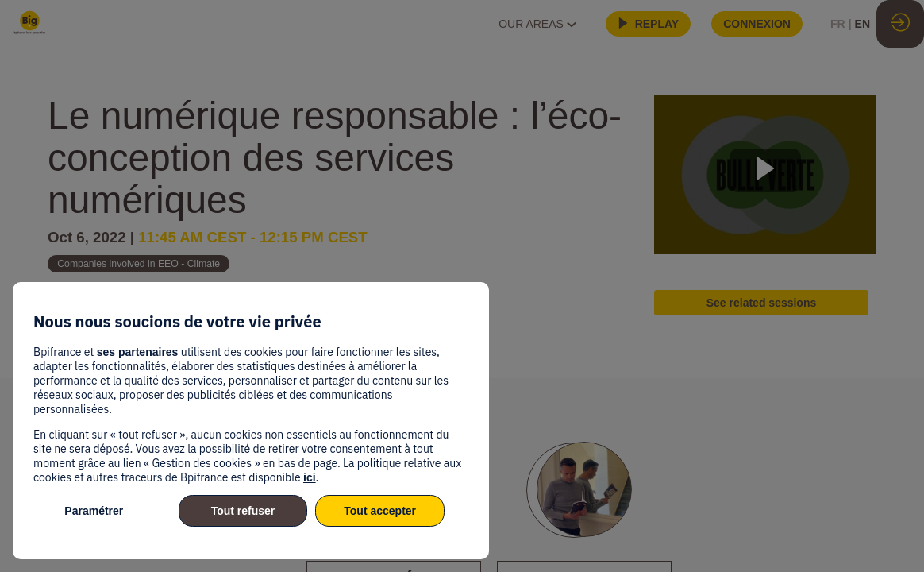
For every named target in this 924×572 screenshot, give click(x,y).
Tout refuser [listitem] (243, 511)
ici (310, 477)
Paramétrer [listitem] (94, 511)
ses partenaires (138, 352)
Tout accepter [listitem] (380, 511)
